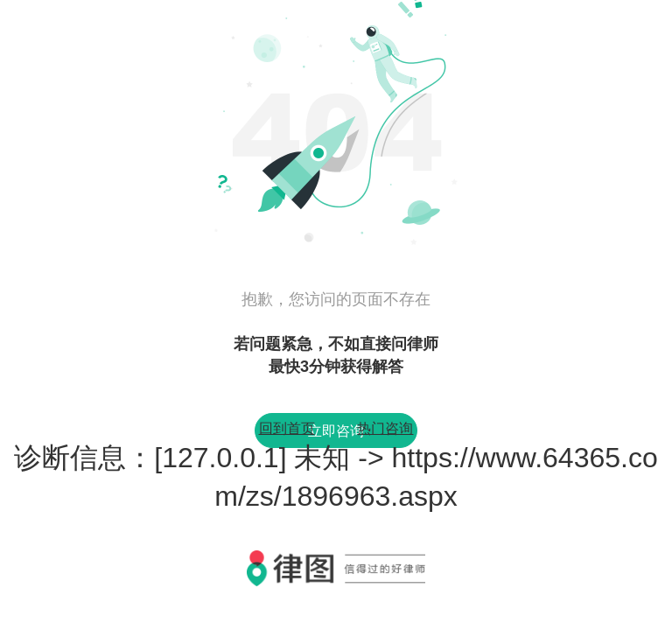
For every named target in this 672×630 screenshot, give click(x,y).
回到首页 (287, 428)
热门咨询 (385, 428)
